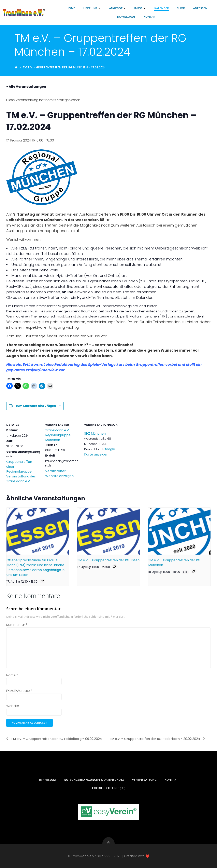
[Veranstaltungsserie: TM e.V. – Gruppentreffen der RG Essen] (115, 566)
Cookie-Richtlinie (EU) (109, 788)
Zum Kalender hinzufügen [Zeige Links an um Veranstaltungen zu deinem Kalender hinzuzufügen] (36, 406)
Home (71, 8)
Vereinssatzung (144, 780)
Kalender (162, 8)
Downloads (126, 17)
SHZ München (95, 433)
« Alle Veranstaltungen (26, 87)
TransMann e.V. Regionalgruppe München (58, 435)
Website (13, 706)
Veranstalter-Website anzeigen (59, 473)
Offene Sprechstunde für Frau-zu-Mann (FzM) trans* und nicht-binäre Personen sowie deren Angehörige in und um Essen (35, 567)
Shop (181, 8)
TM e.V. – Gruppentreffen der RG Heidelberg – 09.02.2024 (56, 739)
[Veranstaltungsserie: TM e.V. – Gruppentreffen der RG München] (194, 571)
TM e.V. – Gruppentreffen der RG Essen (108, 560)
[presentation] (38, 531)
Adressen (200, 8)
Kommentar (17, 625)
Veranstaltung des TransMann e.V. (21, 479)
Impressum (47, 780)
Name (12, 675)
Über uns (92, 8)
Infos (140, 8)
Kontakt (150, 17)
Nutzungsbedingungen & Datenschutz (94, 780)
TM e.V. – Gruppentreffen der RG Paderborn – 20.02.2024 (155, 739)
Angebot (118, 8)
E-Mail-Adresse (19, 691)
